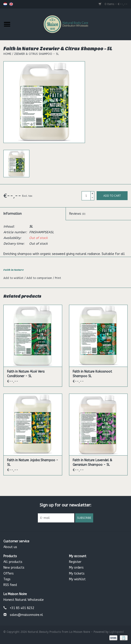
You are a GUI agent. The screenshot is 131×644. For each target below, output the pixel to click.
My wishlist (77, 579)
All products (13, 562)
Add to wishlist (14, 278)
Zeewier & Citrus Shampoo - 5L (36, 54)
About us (10, 547)
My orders (76, 568)
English (11, 4)
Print (58, 278)
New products (14, 568)
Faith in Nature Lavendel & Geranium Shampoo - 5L (92, 462)
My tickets (77, 574)
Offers (9, 574)
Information (13, 214)
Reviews (77, 214)
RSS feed (10, 585)
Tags (7, 579)
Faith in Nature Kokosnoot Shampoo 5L (92, 374)
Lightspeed (117, 632)
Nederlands (5, 4)
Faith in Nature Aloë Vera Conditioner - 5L (26, 374)
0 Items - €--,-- (113, 4)
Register (75, 562)
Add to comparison (40, 278)
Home (7, 54)
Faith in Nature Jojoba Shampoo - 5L (33, 462)
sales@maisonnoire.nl (26, 615)
